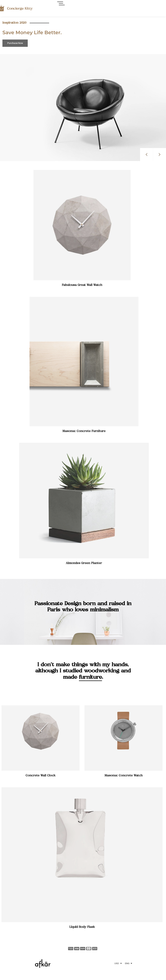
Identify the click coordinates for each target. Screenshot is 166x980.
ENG (127, 963)
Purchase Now (15, 43)
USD (117, 963)
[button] (147, 155)
